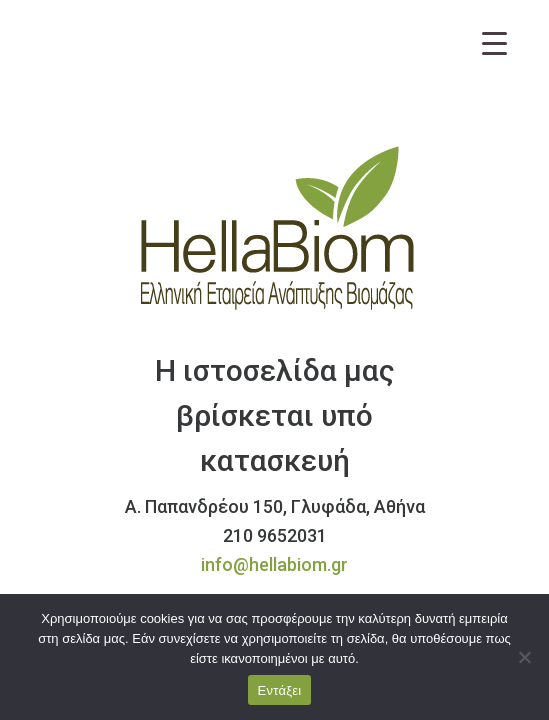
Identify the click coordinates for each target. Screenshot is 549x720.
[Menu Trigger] (494, 42)
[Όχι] (524, 657)
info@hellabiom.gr (274, 564)
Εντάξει (280, 690)
